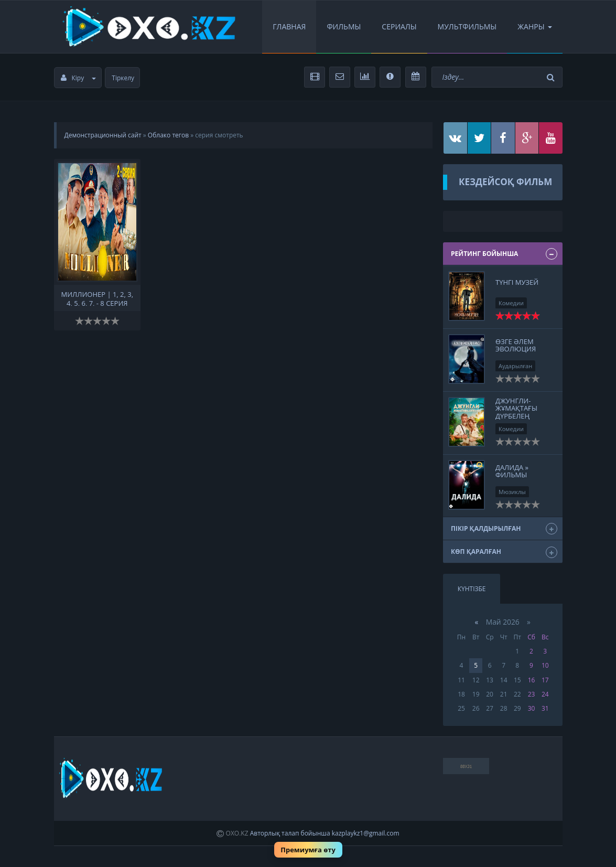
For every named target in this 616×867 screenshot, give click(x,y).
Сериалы (399, 26)
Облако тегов (168, 135)
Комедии (511, 303)
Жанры (534, 26)
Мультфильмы (467, 26)
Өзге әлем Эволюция (516, 345)
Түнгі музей (517, 282)
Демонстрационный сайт (103, 135)
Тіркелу (123, 78)
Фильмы (344, 26)
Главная (289, 26)
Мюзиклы (512, 492)
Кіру (79, 78)
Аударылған (515, 366)
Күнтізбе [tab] (472, 589)
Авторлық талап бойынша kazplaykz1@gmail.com (325, 833)
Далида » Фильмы (512, 471)
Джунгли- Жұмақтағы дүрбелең (516, 408)
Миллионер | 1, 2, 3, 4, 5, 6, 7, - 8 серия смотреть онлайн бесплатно (98, 298)
